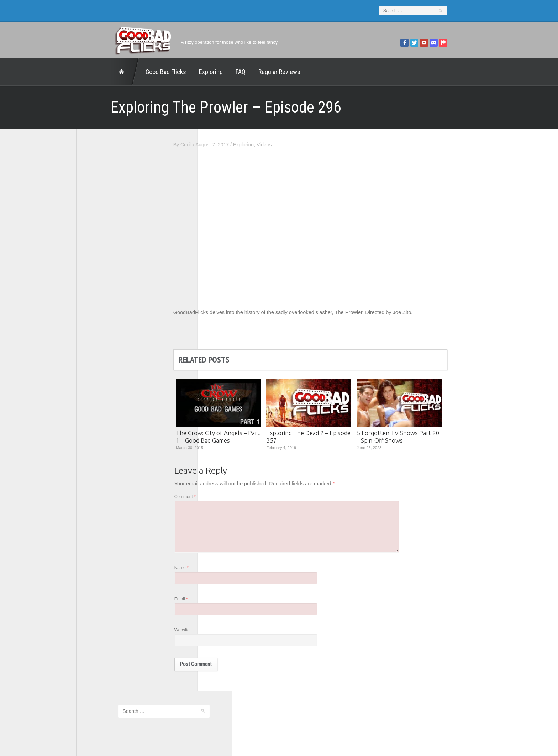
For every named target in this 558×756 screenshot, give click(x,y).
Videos (299, 145)
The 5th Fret (97, 318)
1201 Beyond (98, 260)
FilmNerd (94, 279)
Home (90, 72)
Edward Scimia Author (108, 269)
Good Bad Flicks (131, 72)
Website (217, 635)
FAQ (206, 72)
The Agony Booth (103, 328)
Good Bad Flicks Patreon (111, 299)
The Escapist (98, 338)
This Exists (96, 367)
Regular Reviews (245, 72)
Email (216, 604)
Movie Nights (98, 309)
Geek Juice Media (104, 289)
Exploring (176, 72)
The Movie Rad (101, 348)
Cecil (220, 145)
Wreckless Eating (103, 377)
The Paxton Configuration (112, 358)
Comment (220, 498)
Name (216, 572)
